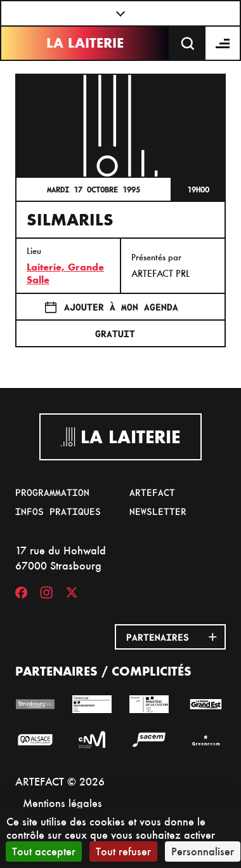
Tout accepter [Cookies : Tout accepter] (44, 851)
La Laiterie (85, 43)
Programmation (52, 492)
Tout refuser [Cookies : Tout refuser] (123, 851)
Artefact (152, 492)
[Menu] (223, 43)
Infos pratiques (58, 511)
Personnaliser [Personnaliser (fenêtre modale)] (203, 851)
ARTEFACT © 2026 (60, 781)
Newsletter (158, 511)
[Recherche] (188, 43)
